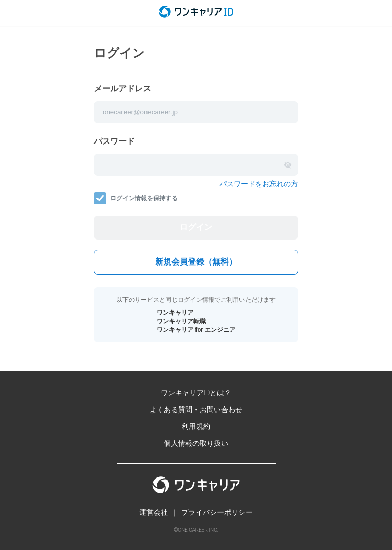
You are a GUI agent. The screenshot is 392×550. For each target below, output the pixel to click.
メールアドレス (122, 89)
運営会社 (154, 512)
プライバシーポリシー (217, 512)
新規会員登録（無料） (196, 262)
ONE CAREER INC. (198, 530)
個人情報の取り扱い (196, 443)
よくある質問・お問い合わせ (196, 410)
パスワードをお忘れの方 (259, 184)
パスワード (114, 141)
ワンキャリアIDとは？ (196, 393)
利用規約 (196, 426)
